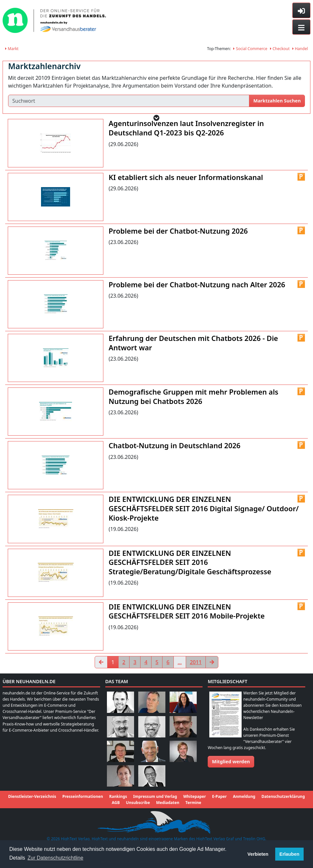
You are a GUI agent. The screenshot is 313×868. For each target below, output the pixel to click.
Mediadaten (168, 803)
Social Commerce (250, 49)
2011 (196, 662)
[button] (156, 118)
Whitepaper (194, 796)
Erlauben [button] (289, 854)
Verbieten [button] (258, 854)
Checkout (280, 49)
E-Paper (219, 796)
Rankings (118, 796)
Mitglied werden (231, 762)
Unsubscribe (138, 803)
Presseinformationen (83, 796)
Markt (12, 49)
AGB (116, 803)
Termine (193, 803)
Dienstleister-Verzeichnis (32, 796)
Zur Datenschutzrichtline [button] (55, 858)
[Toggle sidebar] (301, 10)
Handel (300, 49)
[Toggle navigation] (301, 27)
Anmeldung (244, 796)
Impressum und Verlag (155, 796)
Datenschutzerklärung (283, 796)
